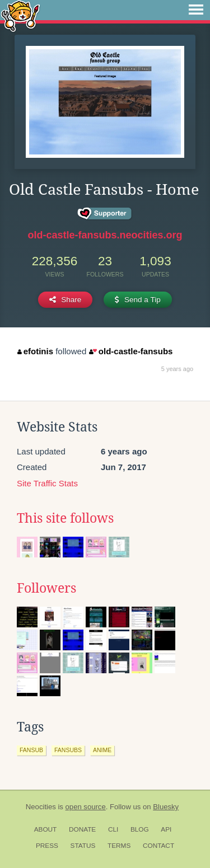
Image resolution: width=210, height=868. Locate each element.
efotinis (35, 351)
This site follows (65, 518)
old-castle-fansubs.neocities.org (105, 235)
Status (83, 846)
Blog (140, 829)
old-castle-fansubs (131, 351)
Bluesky (166, 807)
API (166, 829)
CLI (113, 829)
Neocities (41, 807)
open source (86, 807)
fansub (31, 750)
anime (102, 750)
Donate (82, 829)
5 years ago (177, 369)
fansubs (68, 750)
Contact (158, 846)
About (46, 829)
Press (47, 846)
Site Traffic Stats (47, 483)
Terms (119, 846)
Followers (46, 588)
